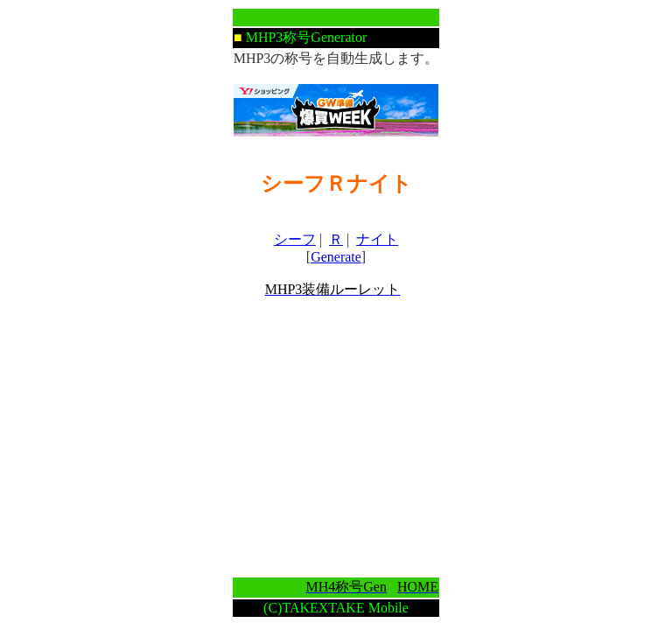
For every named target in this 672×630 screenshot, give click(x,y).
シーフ (295, 239)
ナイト (377, 239)
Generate (336, 257)
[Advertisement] (336, 437)
